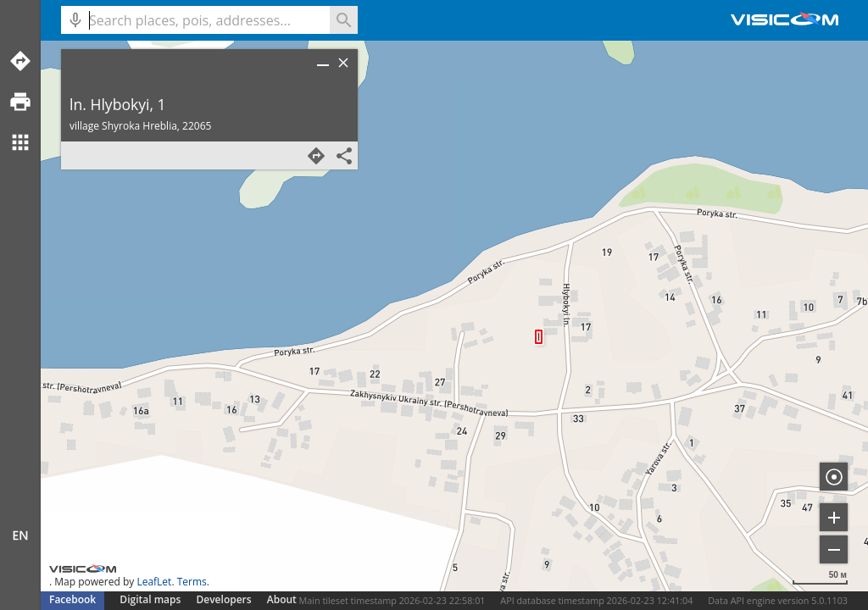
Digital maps (151, 599)
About (282, 599)
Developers (224, 599)
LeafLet (154, 582)
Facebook (72, 599)
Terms (192, 582)
